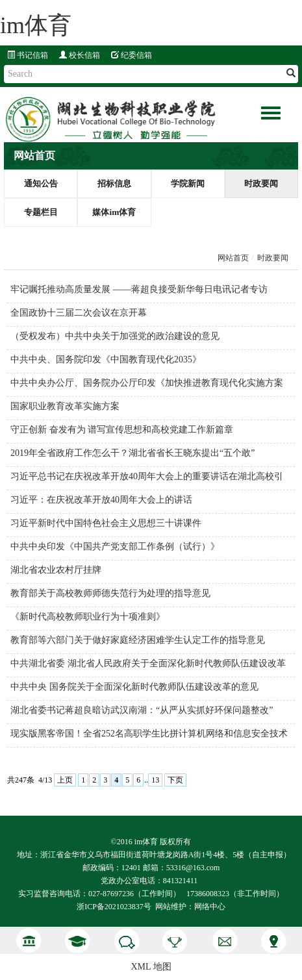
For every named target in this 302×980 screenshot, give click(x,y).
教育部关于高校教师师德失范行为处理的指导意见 (110, 593)
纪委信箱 (132, 55)
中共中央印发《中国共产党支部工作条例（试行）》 (115, 547)
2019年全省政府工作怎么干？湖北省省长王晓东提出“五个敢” (132, 453)
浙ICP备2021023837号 (114, 907)
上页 (65, 780)
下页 (175, 780)
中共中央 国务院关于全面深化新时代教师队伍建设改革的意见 (134, 687)
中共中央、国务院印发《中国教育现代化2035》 (106, 359)
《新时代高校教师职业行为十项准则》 (88, 617)
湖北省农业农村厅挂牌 (56, 570)
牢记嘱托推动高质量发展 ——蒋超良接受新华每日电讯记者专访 (139, 289)
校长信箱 (80, 55)
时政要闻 (261, 183)
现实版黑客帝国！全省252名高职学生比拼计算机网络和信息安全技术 (149, 734)
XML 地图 (151, 967)
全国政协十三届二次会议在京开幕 (79, 313)
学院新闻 (188, 183)
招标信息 (114, 183)
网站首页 (233, 258)
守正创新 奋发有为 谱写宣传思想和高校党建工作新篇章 (122, 430)
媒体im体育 (114, 212)
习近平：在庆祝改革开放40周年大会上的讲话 (101, 500)
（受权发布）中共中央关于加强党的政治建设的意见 (115, 336)
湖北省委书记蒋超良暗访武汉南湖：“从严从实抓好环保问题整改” (142, 710)
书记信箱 (28, 55)
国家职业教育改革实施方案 (65, 406)
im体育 (36, 25)
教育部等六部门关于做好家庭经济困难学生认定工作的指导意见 (138, 640)
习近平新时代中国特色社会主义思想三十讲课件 (106, 523)
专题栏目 (41, 212)
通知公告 (41, 183)
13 (155, 780)
